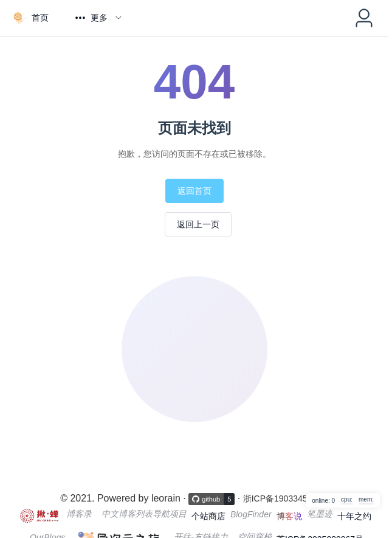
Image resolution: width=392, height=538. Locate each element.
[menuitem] (30, 18)
